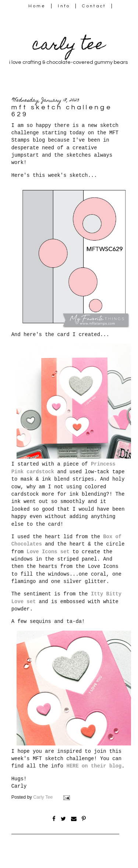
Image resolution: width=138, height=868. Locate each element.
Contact (94, 6)
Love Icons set (48, 552)
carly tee (68, 46)
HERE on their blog (94, 766)
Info (64, 6)
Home (37, 6)
